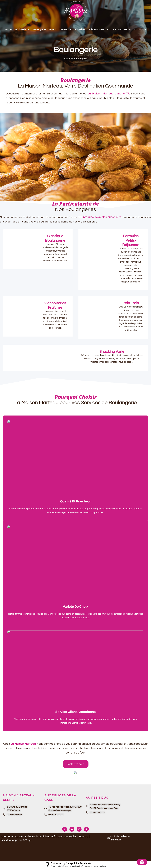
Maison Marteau (98, 29)
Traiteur (65, 29)
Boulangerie (39, 29)
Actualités (80, 29)
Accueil (8, 29)
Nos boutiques (122, 29)
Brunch (52, 29)
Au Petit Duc (97, 798)
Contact (140, 29)
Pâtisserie (22, 29)
